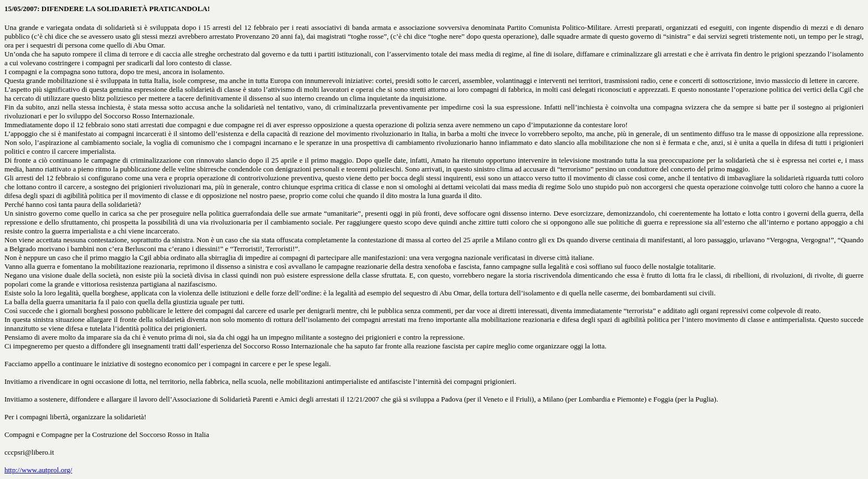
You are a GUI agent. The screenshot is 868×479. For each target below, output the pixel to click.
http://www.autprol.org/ (38, 470)
